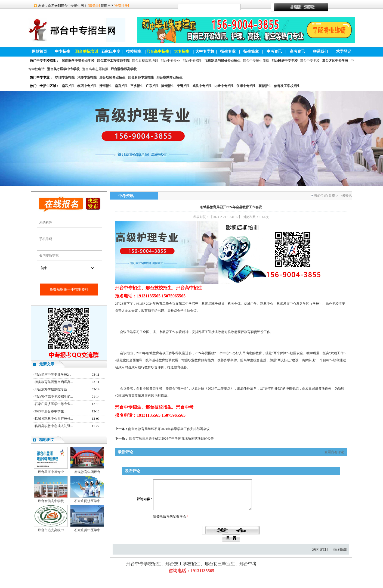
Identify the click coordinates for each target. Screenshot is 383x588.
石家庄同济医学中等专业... (54, 404)
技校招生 (134, 52)
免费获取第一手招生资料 (69, 289)
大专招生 (182, 52)
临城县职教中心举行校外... (54, 419)
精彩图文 (47, 440)
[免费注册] (121, 6)
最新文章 (47, 364)
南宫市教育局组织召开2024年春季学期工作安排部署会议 (169, 429)
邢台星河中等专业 (51, 472)
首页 (332, 196)
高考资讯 (297, 52)
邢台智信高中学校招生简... (54, 397)
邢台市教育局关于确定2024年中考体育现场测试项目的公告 (171, 438)
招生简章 (251, 52)
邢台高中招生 (158, 52)
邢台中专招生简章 (256, 61)
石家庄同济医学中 (87, 501)
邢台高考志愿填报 (95, 69)
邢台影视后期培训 (145, 61)
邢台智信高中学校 (51, 501)
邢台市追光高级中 (51, 530)
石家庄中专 (111, 52)
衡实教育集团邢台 (87, 472)
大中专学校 (205, 52)
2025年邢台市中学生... (50, 411)
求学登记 (344, 52)
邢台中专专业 (170, 61)
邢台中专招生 (192, 61)
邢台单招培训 (87, 52)
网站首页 (39, 52)
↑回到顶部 (340, 556)
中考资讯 (274, 52)
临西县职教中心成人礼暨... (54, 426)
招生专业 (228, 52)
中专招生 (63, 52)
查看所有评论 (334, 452)
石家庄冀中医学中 (87, 530)
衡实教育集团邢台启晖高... (54, 382)
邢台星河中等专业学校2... (53, 375)
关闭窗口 (320, 556)
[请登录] (94, 6)
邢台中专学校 (310, 61)
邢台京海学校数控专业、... (54, 389)
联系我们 (320, 52)
